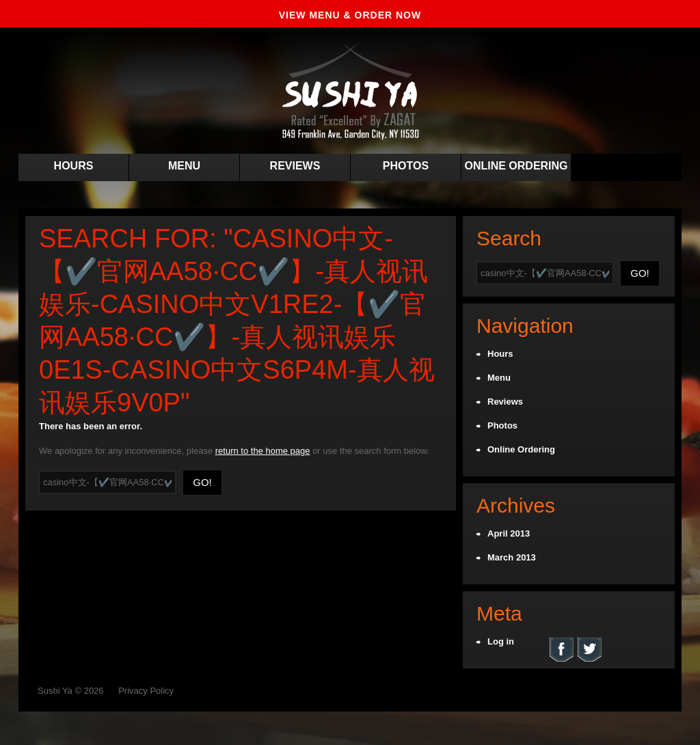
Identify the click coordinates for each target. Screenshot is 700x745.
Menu (184, 166)
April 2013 (509, 533)
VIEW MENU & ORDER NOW (350, 15)
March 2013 (512, 557)
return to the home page (263, 451)
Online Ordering (516, 166)
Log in (501, 641)
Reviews (295, 166)
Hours (74, 166)
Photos (406, 166)
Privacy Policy (146, 691)
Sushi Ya (55, 691)
